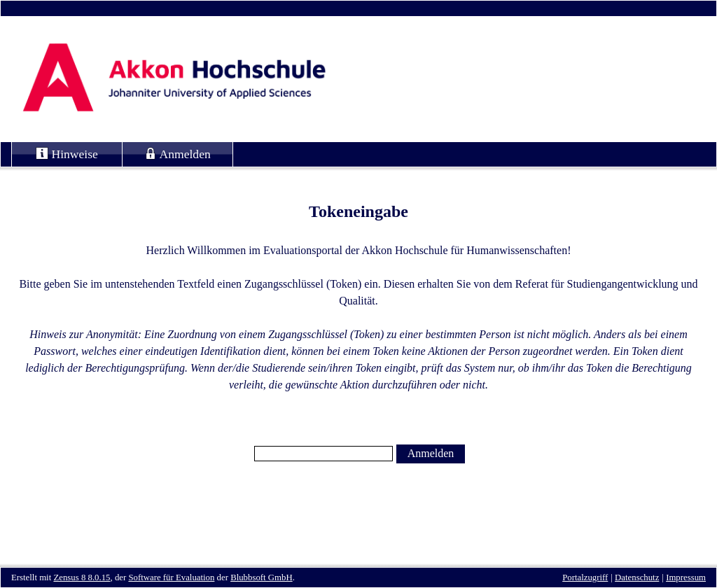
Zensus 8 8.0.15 (82, 577)
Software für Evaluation (171, 577)
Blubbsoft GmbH (262, 577)
